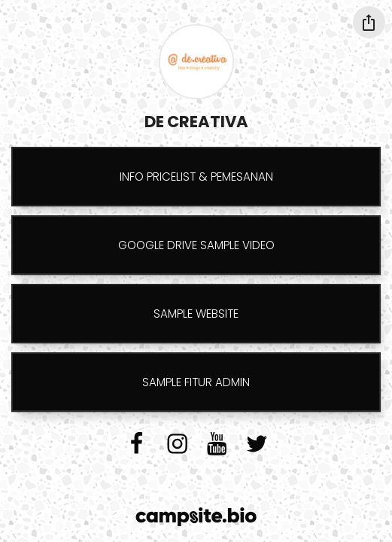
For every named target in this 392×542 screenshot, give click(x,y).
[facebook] (136, 443)
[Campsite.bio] (196, 517)
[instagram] (177, 443)
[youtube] (217, 443)
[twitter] (257, 443)
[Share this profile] (369, 22)
